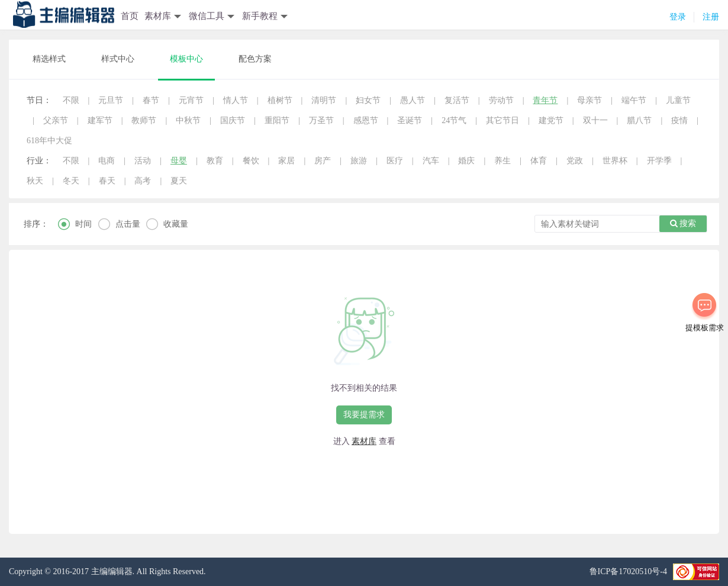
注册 (711, 17)
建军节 (100, 120)
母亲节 (590, 100)
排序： (36, 224)
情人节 (236, 100)
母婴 (179, 161)
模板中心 (186, 59)
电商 (107, 161)
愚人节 (413, 100)
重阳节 (277, 120)
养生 (502, 161)
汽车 (431, 161)
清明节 (324, 100)
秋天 (35, 181)
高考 (143, 181)
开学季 (659, 161)
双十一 (595, 120)
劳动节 (501, 100)
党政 (575, 161)
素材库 (364, 441)
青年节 (545, 100)
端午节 (634, 100)
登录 (678, 17)
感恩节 (366, 120)
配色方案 (255, 59)
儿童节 (678, 100)
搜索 (683, 223)
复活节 (457, 100)
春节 (151, 100)
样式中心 (118, 59)
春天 (107, 181)
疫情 (679, 120)
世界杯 (615, 161)
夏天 (179, 181)
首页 (130, 16)
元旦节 (111, 100)
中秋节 (188, 120)
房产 (323, 161)
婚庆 (466, 161)
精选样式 (49, 59)
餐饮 (251, 161)
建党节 (551, 120)
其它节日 (502, 120)
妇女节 (368, 100)
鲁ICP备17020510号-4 (628, 571)
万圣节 (321, 120)
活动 (143, 161)
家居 (286, 161)
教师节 (144, 120)
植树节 (280, 100)
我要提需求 (364, 415)
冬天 (71, 181)
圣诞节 (410, 120)
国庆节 (233, 120)
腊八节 (639, 120)
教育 (215, 161)
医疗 (395, 161)
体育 (539, 161)
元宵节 (191, 100)
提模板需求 (705, 328)
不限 (71, 100)
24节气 (454, 120)
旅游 (359, 161)
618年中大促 (49, 141)
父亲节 (56, 120)
